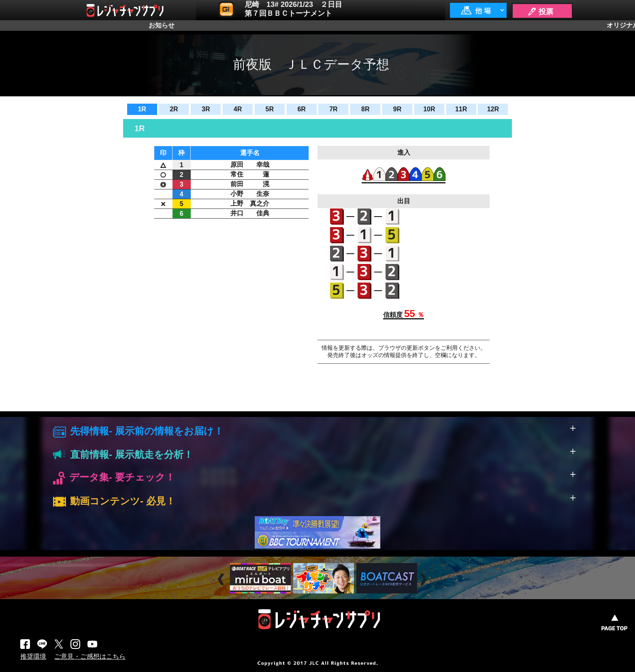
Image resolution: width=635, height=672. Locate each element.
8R (365, 109)
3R (206, 109)
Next (424, 579)
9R (397, 109)
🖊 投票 (540, 12)
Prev (222, 579)
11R (461, 109)
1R (142, 109)
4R (238, 109)
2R (174, 109)
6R (301, 109)
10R (429, 109)
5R (270, 109)
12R (493, 109)
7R (333, 109)
